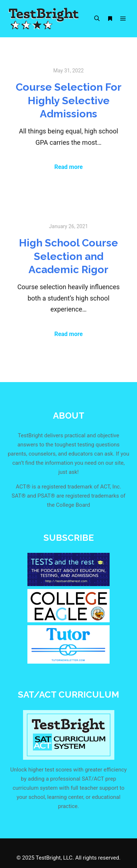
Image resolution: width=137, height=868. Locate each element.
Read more (69, 167)
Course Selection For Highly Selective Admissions (69, 100)
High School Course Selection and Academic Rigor (68, 256)
